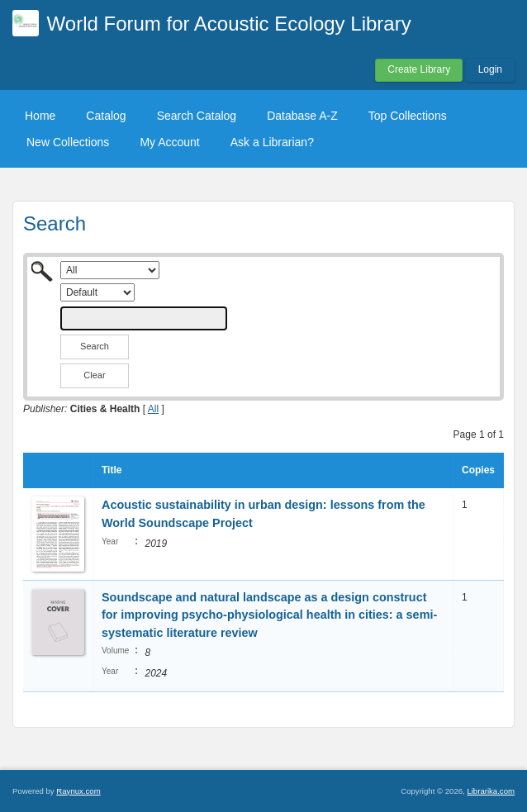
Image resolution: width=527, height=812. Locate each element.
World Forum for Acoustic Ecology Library (229, 24)
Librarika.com (491, 791)
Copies (478, 470)
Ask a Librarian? (272, 142)
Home (40, 116)
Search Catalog (197, 116)
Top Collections (408, 116)
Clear (94, 375)
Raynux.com (78, 791)
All (153, 409)
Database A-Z (302, 116)
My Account (169, 142)
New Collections (68, 142)
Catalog (106, 116)
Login (490, 69)
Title (112, 470)
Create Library (419, 69)
